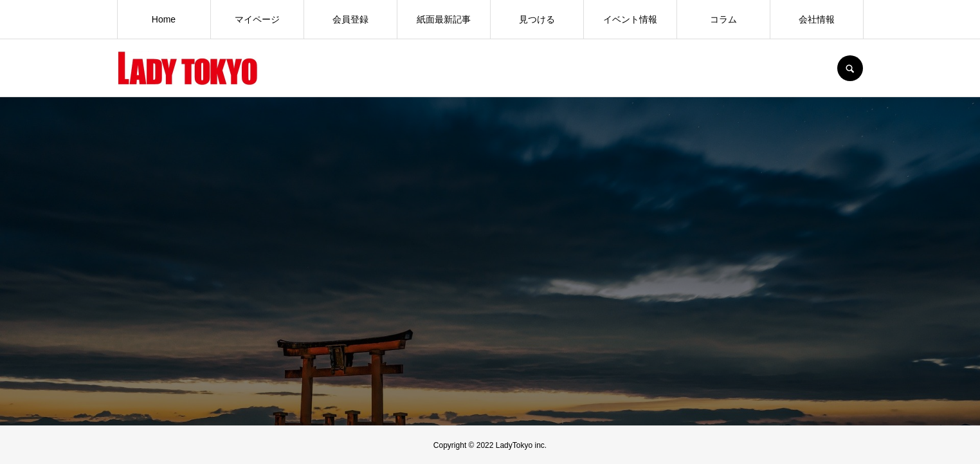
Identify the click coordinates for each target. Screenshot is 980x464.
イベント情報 (630, 19)
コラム (723, 19)
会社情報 (817, 19)
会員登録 (350, 19)
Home (164, 19)
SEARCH (850, 68)
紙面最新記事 (444, 19)
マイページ (257, 19)
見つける (537, 19)
